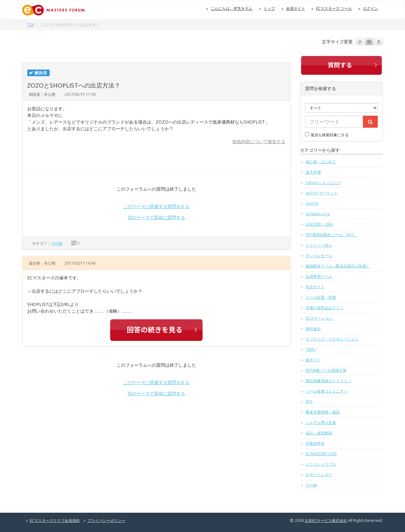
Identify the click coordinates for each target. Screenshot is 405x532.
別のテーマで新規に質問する (156, 217)
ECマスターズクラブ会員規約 (55, 520)
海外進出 (313, 329)
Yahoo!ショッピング (323, 183)
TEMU (311, 349)
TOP (31, 25)
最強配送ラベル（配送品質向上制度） (338, 266)
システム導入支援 (321, 422)
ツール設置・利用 (321, 297)
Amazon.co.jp (318, 214)
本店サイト (315, 287)
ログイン (371, 8)
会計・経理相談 (319, 433)
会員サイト (296, 8)
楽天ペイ (313, 360)
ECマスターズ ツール (334, 8)
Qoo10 (312, 203)
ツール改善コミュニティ (327, 391)
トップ (269, 8)
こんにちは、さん (232, 8)
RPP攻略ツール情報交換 (326, 370)
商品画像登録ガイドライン (328, 381)
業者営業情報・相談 (323, 412)
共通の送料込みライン (325, 308)
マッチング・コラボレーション (332, 339)
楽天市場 (313, 172)
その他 (57, 243)
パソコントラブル (321, 464)
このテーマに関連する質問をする (156, 206)
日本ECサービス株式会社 (326, 520)
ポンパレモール (319, 256)
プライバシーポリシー (106, 520)
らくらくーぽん (319, 245)
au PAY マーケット (322, 193)
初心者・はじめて (321, 162)
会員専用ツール (319, 276)
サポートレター (319, 475)
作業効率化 (315, 443)
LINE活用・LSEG (319, 224)
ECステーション (319, 318)
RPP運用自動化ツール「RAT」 (331, 235)
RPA (309, 402)
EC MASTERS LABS (321, 454)
